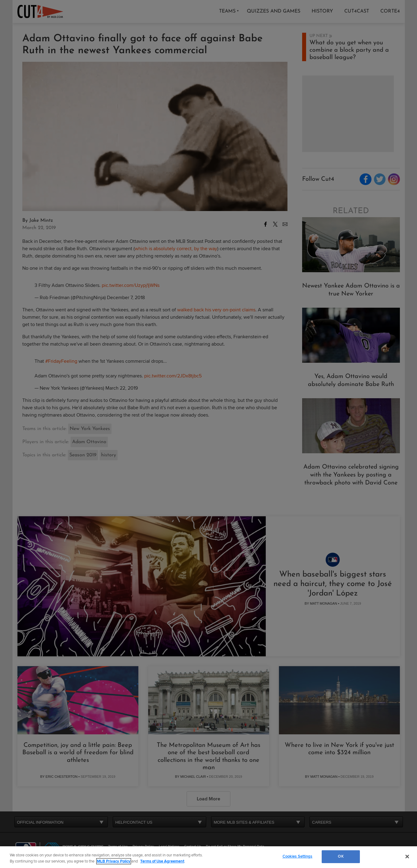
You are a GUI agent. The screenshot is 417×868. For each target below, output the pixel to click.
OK (341, 856)
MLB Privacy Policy (114, 861)
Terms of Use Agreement (162, 861)
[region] (209, 857)
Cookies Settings (298, 856)
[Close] (407, 856)
